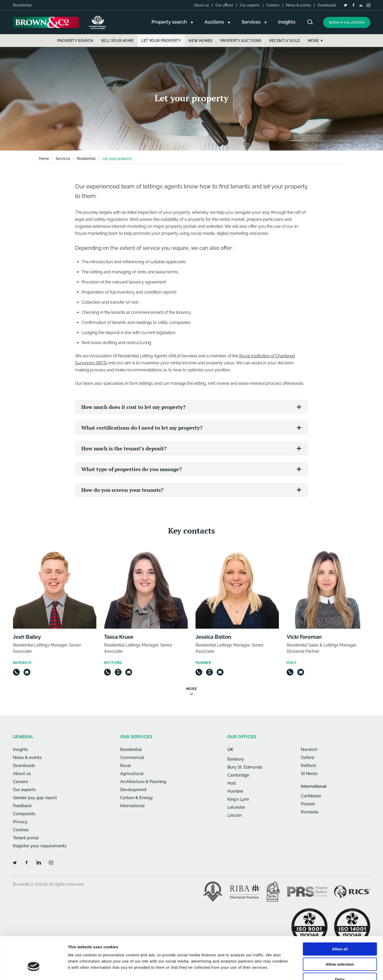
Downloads (327, 5)
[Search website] (310, 22)
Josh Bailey (27, 637)
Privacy (20, 822)
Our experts (250, 5)
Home (44, 159)
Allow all (340, 917)
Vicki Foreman (304, 637)
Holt (232, 783)
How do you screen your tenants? (122, 490)
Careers (273, 5)
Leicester (236, 807)
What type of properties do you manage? (132, 469)
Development (133, 790)
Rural (125, 766)
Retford (308, 766)
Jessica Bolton (213, 637)
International (132, 806)
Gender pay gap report (35, 798)
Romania (310, 812)
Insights (20, 750)
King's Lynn (238, 799)
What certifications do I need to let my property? (142, 428)
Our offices (224, 5)
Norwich (309, 750)
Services (63, 159)
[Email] (27, 672)
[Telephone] (16, 672)
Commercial (132, 758)
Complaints (24, 814)
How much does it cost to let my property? (133, 407)
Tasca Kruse (119, 637)
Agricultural (132, 774)
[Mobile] (118, 672)
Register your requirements (40, 846)
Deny (340, 947)
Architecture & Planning (143, 782)
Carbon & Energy (137, 798)
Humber (235, 791)
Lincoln (234, 815)
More (313, 41)
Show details (272, 970)
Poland (308, 804)
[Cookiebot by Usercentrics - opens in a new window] (34, 970)
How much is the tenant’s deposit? (124, 448)
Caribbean (311, 796)
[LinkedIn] (361, 5)
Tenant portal (26, 838)
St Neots (309, 774)
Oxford (308, 758)
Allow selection (340, 932)
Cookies (21, 830)
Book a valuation (347, 22)
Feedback (22, 806)
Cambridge (238, 775)
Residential (86, 159)
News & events (298, 5)
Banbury (236, 759)
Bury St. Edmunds (245, 767)
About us (201, 5)
